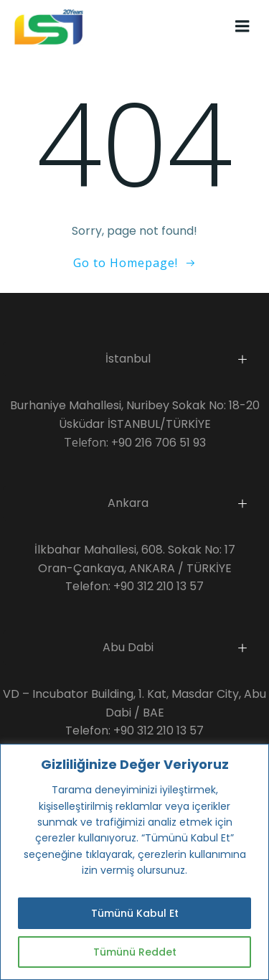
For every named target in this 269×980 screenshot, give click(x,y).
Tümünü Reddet (135, 952)
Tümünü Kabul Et (135, 913)
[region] (134, 862)
